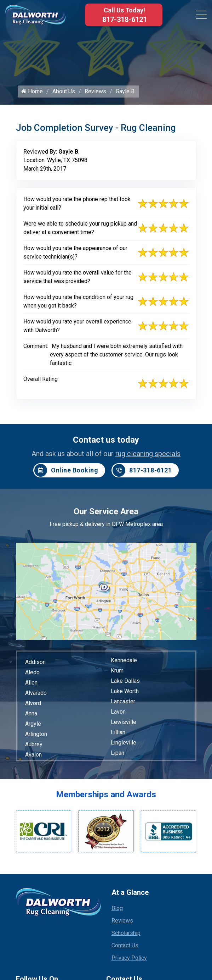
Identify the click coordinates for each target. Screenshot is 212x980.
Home (32, 93)
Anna (31, 715)
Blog (117, 910)
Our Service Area (106, 513)
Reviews (95, 93)
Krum (117, 672)
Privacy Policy (129, 960)
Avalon (33, 756)
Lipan (118, 755)
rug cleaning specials (148, 455)
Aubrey (34, 746)
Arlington (36, 736)
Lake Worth (125, 693)
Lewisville (124, 724)
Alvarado (36, 695)
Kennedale (124, 662)
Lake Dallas (125, 683)
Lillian (118, 734)
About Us (64, 93)
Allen (31, 684)
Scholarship (126, 935)
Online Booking (66, 472)
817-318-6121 (125, 20)
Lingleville (124, 744)
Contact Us (125, 947)
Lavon (118, 713)
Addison (35, 664)
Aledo (32, 674)
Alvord (33, 705)
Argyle (33, 726)
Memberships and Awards (106, 796)
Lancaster (123, 703)
